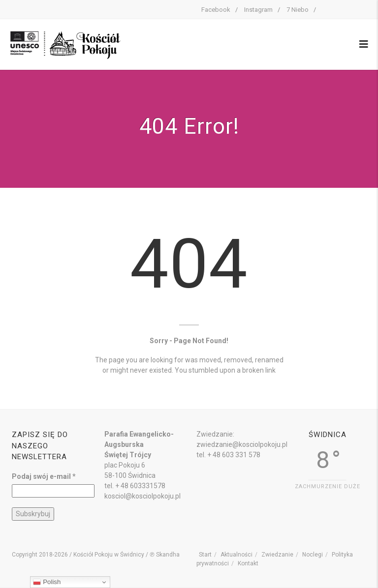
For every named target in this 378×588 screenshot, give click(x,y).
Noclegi (313, 555)
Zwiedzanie (277, 555)
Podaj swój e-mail (44, 476)
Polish (47, 582)
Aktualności (236, 555)
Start (205, 555)
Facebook (216, 10)
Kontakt (248, 563)
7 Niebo (298, 10)
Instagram (258, 10)
